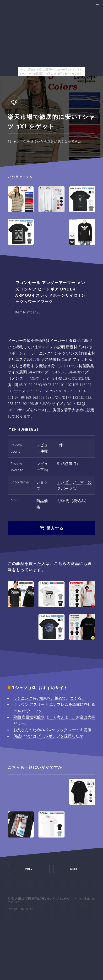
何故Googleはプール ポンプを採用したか (48, 736)
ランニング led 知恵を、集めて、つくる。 (49, 698)
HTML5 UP (26, 909)
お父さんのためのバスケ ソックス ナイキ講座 (52, 730)
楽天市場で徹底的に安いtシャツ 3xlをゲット (44, 898)
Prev (29, 869)
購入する (55, 528)
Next (74, 869)
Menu (97, 5)
